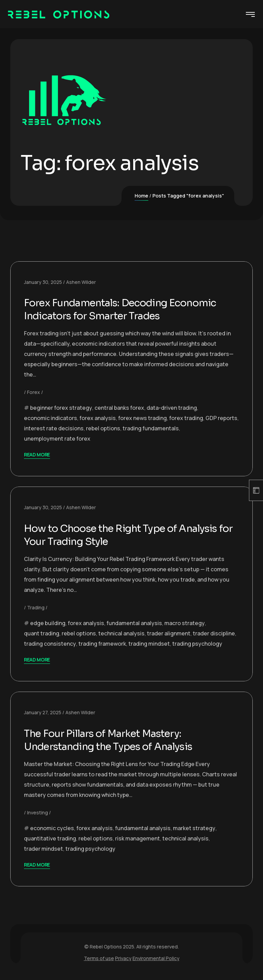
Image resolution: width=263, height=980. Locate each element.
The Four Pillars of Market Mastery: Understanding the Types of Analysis (114, 740)
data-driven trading (172, 408)
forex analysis (98, 418)
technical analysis (121, 633)
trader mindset (43, 849)
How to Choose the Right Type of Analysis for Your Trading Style (127, 535)
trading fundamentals (151, 428)
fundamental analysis (134, 623)
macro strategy (185, 623)
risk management (137, 838)
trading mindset (149, 644)
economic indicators (51, 418)
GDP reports (221, 418)
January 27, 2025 (43, 712)
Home (141, 196)
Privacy (123, 958)
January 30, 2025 (43, 282)
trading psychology (197, 644)
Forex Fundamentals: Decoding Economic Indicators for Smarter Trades (127, 309)
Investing (37, 812)
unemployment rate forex (57, 439)
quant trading (42, 633)
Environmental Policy (156, 958)
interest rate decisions (54, 428)
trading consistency (50, 644)
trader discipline (214, 633)
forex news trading (142, 418)
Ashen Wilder (81, 282)
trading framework (102, 644)
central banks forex (119, 408)
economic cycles (52, 828)
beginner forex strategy (61, 408)
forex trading (186, 418)
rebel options (103, 428)
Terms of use (99, 958)
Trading (36, 607)
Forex (34, 392)
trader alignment (169, 633)
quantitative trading (50, 838)
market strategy (194, 828)
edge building (48, 623)
